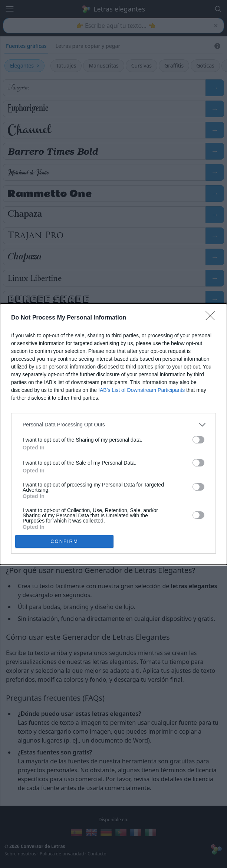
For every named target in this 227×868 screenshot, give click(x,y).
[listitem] (113, 425)
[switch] (198, 440)
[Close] (213, 318)
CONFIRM (64, 541)
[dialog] (113, 434)
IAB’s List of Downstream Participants (142, 390)
